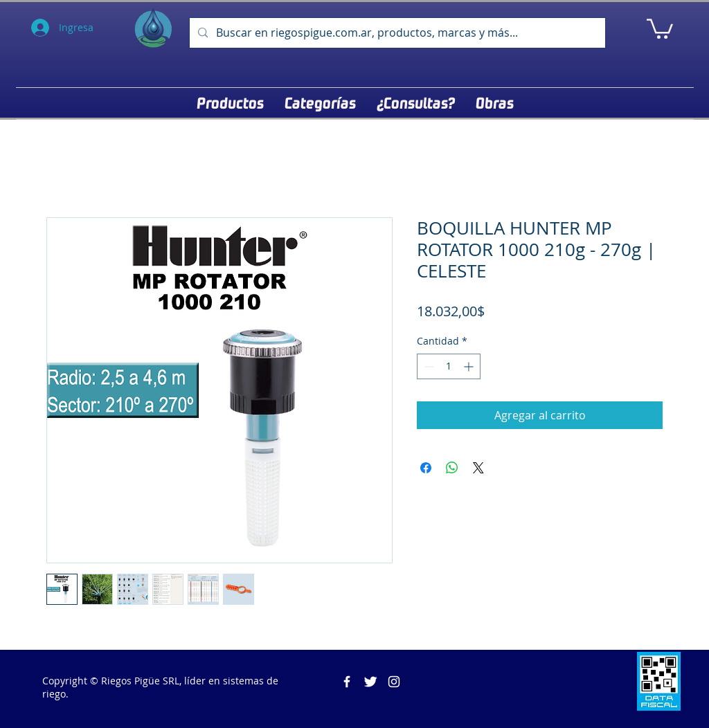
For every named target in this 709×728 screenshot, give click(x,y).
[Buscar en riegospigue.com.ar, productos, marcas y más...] (396, 33)
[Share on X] (478, 468)
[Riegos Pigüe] (347, 682)
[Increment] (470, 366)
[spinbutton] (449, 366)
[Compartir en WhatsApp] (452, 468)
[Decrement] (428, 366)
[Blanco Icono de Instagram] (394, 682)
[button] (660, 28)
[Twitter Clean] (370, 682)
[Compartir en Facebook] (426, 468)
